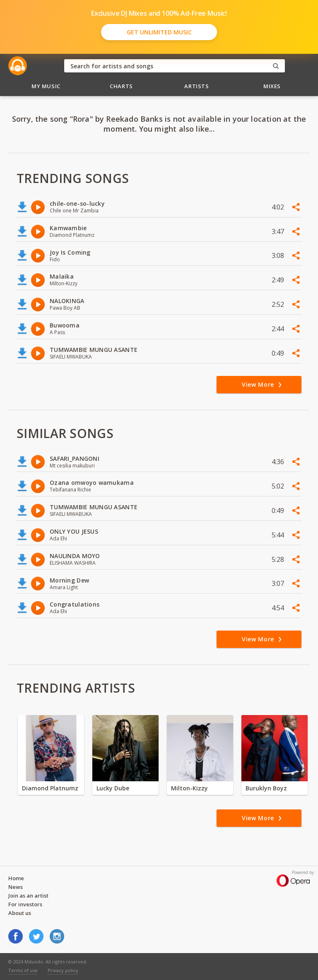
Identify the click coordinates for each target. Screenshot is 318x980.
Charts (121, 86)
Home (16, 878)
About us (20, 913)
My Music (46, 86)
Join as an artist (28, 896)
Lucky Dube (113, 788)
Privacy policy (63, 970)
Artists (197, 86)
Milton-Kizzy (189, 788)
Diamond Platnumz (50, 788)
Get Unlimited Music (159, 32)
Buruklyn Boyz (266, 788)
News (16, 887)
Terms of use (23, 970)
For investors (25, 904)
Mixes (272, 86)
